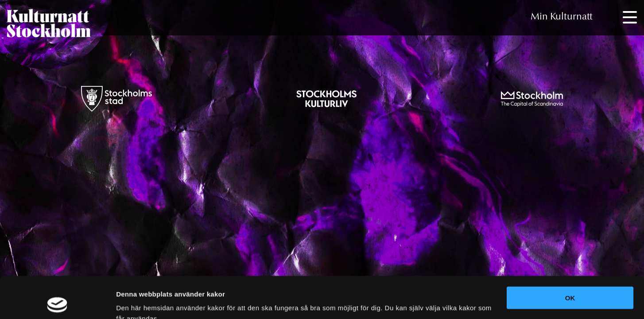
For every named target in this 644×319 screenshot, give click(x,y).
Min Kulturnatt (562, 17)
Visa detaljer (136, 301)
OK (570, 256)
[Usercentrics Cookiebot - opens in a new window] (57, 302)
